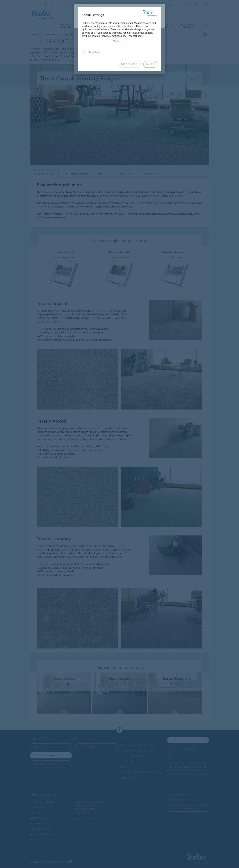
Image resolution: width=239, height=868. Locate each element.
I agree (150, 64)
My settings (91, 52)
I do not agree (130, 64)
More (118, 41)
